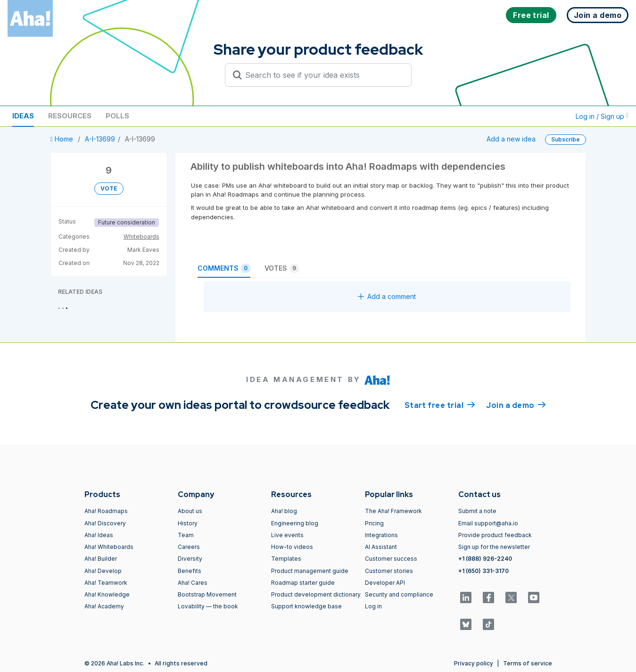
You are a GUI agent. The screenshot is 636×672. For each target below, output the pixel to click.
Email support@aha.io (488, 523)
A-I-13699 (100, 139)
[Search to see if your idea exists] (322, 75)
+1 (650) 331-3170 (483, 571)
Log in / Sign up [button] (602, 116)
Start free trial (440, 405)
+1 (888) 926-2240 (485, 559)
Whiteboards (141, 236)
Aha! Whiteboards (109, 547)
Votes (282, 268)
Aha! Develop (103, 571)
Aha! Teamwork (106, 583)
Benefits (190, 571)
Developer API (385, 583)
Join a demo (516, 405)
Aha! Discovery (105, 523)
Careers (189, 547)
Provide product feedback (495, 535)
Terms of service (528, 663)
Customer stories (389, 571)
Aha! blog (284, 511)
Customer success (391, 559)
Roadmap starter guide (303, 583)
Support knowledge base (306, 606)
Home (63, 139)
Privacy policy (474, 663)
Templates (286, 559)
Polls (117, 116)
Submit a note (477, 511)
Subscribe (566, 139)
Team (186, 535)
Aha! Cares (193, 583)
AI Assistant (381, 547)
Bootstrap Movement (207, 594)
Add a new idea (511, 139)
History (188, 523)
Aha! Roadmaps (106, 511)
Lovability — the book (208, 606)
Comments (224, 268)
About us (190, 511)
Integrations (381, 535)
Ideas (23, 116)
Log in (373, 606)
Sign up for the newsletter (494, 547)
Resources (70, 116)
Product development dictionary (316, 594)
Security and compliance (399, 594)
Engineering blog (295, 523)
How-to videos (292, 547)
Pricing (374, 523)
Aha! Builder (101, 559)
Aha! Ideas (99, 535)
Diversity (190, 559)
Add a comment (387, 296)
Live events (287, 535)
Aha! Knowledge (107, 594)
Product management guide (310, 571)
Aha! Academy (104, 606)
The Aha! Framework (393, 511)
